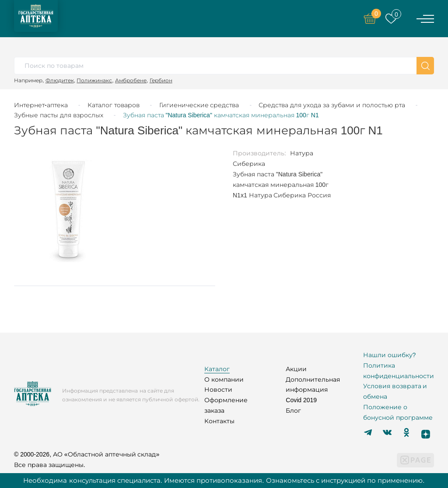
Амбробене (131, 80)
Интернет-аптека (41, 105)
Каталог (217, 369)
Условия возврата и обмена (395, 391)
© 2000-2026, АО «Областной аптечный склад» (87, 454)
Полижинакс (94, 80)
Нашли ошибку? (390, 355)
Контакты (219, 421)
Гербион (161, 80)
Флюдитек (60, 80)
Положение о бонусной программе (398, 412)
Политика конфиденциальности (399, 371)
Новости (218, 390)
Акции (296, 369)
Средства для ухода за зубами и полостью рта (332, 105)
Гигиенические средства (199, 105)
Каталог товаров (114, 105)
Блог (293, 411)
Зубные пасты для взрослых (59, 115)
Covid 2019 (301, 400)
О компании (224, 379)
